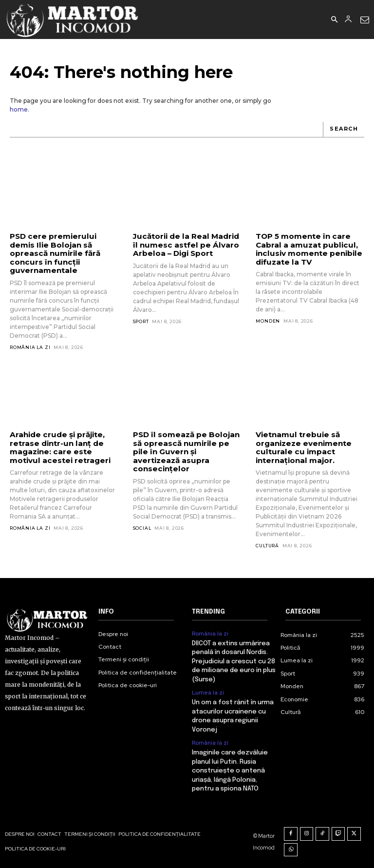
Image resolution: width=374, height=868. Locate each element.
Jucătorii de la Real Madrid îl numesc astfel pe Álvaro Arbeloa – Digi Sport (185, 245)
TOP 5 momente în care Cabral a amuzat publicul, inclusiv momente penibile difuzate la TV (307, 249)
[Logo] (73, 19)
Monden (268, 320)
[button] (334, 20)
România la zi (30, 347)
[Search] (344, 130)
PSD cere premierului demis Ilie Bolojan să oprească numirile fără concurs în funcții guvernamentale (54, 253)
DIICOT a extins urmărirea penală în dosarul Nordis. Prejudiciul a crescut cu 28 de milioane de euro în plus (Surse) (234, 660)
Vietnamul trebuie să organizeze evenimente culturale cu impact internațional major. (302, 447)
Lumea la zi (208, 691)
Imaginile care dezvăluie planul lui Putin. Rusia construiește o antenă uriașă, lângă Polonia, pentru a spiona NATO (230, 769)
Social (142, 527)
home (19, 109)
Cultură (267, 545)
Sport (141, 321)
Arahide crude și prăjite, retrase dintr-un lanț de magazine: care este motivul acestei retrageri (58, 447)
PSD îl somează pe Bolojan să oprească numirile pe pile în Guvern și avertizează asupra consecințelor (185, 451)
